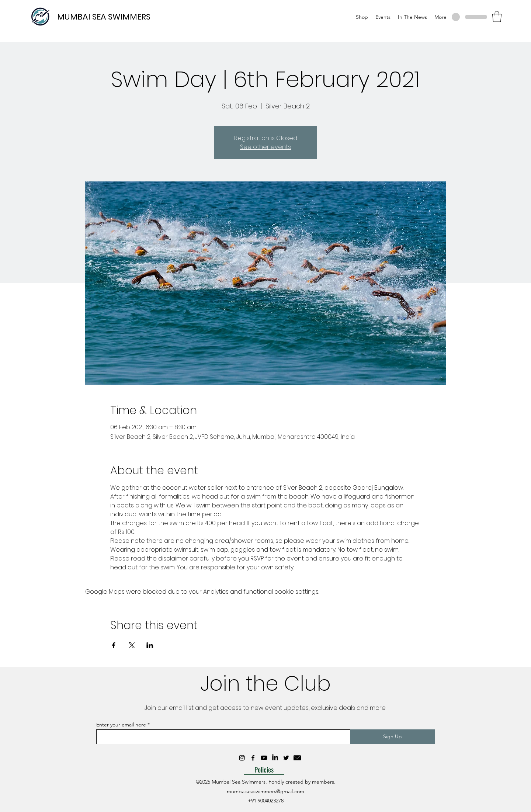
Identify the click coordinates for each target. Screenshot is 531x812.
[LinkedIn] (275, 758)
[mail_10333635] (297, 758)
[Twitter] (286, 758)
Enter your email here (121, 725)
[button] (497, 17)
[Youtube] (264, 758)
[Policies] (264, 769)
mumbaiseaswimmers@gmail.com (265, 791)
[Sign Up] (392, 737)
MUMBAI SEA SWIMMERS (104, 17)
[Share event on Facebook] (114, 645)
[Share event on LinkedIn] (150, 645)
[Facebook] (253, 758)
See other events (265, 147)
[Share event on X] (132, 645)
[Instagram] (242, 758)
